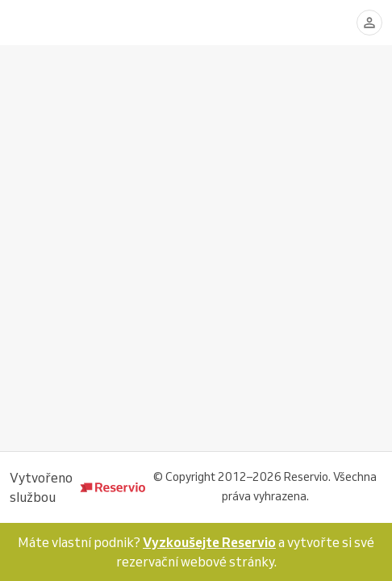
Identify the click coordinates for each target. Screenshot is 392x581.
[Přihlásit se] (369, 23)
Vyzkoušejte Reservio (209, 542)
